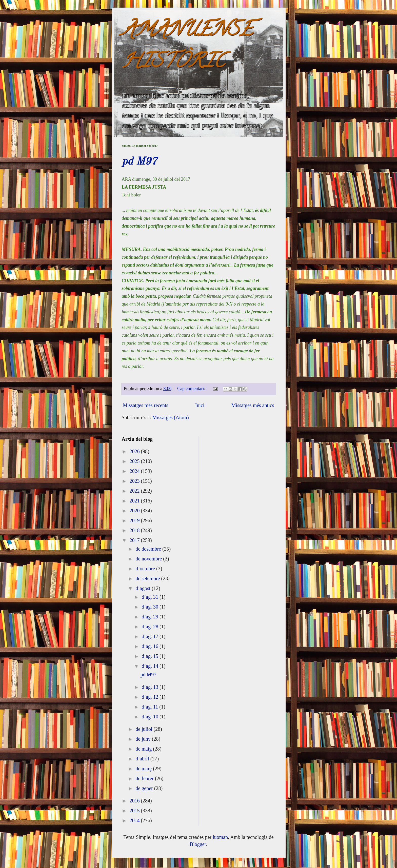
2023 (135, 481)
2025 (135, 461)
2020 (135, 511)
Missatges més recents (146, 405)
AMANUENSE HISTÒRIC (187, 47)
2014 (135, 820)
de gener (145, 788)
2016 (135, 801)
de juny (144, 739)
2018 (135, 530)
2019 (135, 520)
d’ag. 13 (151, 687)
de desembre (149, 549)
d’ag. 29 (151, 617)
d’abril (143, 759)
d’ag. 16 (151, 646)
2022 (135, 491)
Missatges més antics (253, 405)
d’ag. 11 (150, 707)
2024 (135, 471)
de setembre (148, 578)
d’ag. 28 (151, 627)
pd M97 (139, 162)
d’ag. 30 (151, 607)
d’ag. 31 (151, 597)
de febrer (145, 778)
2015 (135, 811)
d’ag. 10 (151, 717)
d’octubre (146, 569)
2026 (135, 451)
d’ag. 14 (151, 666)
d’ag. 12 (151, 697)
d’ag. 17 (151, 636)
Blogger (198, 844)
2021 (135, 501)
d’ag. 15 (151, 656)
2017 (135, 540)
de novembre (149, 559)
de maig (144, 749)
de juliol (144, 729)
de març (144, 769)
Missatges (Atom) (171, 417)
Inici (200, 405)
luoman (220, 837)
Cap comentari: (192, 389)
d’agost (144, 588)
